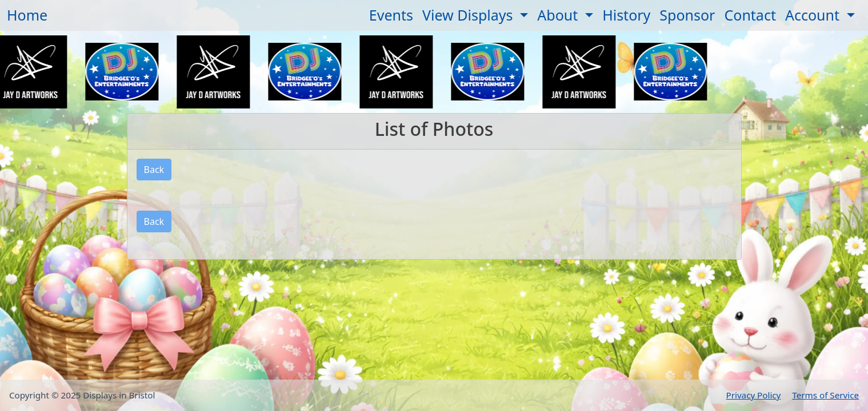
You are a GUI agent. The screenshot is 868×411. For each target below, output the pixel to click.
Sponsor (687, 15)
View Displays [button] (469, 15)
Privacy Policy (754, 395)
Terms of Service (825, 395)
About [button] (559, 15)
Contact (750, 15)
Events (391, 15)
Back (154, 170)
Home (27, 15)
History (626, 15)
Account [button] (814, 15)
